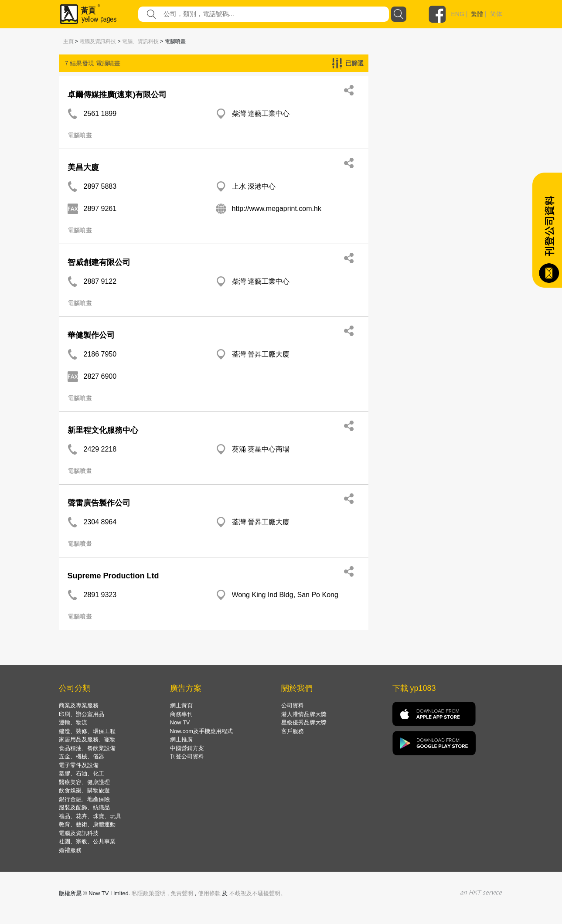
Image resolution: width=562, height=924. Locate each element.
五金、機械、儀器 (82, 756)
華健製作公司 (91, 335)
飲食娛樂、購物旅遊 (84, 790)
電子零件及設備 (79, 765)
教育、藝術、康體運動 (87, 824)
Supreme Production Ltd (113, 576)
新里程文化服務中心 (103, 430)
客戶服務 (293, 731)
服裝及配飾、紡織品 (84, 807)
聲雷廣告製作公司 (99, 503)
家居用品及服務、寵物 (87, 739)
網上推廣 (181, 739)
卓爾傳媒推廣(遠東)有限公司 (117, 95)
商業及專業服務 (79, 705)
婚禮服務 (70, 850)
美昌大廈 (83, 167)
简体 (496, 14)
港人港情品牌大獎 (304, 714)
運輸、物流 (73, 722)
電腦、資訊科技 (140, 41)
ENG (458, 14)
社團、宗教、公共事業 (87, 841)
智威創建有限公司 (99, 262)
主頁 (68, 41)
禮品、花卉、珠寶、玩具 (90, 816)
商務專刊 (181, 714)
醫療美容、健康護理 (84, 782)
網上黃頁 (181, 705)
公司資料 (293, 705)
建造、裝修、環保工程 (87, 731)
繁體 (477, 14)
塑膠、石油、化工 (82, 773)
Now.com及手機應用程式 (201, 731)
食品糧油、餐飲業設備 (87, 748)
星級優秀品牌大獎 (304, 722)
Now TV (180, 722)
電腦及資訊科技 (98, 41)
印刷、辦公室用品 (82, 714)
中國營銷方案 (187, 748)
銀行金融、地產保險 (84, 799)
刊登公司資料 (187, 756)
